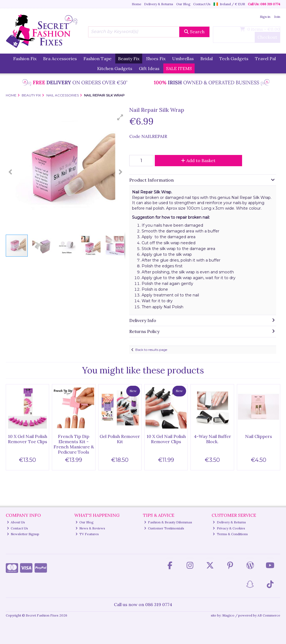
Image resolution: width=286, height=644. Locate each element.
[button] (120, 117)
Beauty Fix (129, 59)
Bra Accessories (60, 59)
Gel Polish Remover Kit (120, 439)
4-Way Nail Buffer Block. (212, 439)
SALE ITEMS (179, 68)
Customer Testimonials (164, 528)
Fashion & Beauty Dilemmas (168, 522)
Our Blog (183, 4)
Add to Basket (198, 160)
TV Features (87, 534)
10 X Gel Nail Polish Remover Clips (166, 439)
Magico (228, 615)
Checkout (267, 37)
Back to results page (151, 350)
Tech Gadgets (234, 59)
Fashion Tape (97, 59)
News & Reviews (90, 528)
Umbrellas (183, 59)
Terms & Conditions (230, 534)
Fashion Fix (25, 59)
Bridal (207, 59)
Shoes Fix (156, 59)
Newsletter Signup (23, 534)
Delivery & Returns (159, 4)
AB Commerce (269, 615)
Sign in (265, 17)
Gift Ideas (149, 68)
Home (137, 4)
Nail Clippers (259, 436)
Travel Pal (265, 59)
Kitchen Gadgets (115, 68)
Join (277, 17)
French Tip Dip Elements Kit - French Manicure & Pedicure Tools (74, 444)
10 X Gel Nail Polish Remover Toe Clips (28, 439)
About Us (16, 522)
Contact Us (202, 4)
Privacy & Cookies (229, 528)
